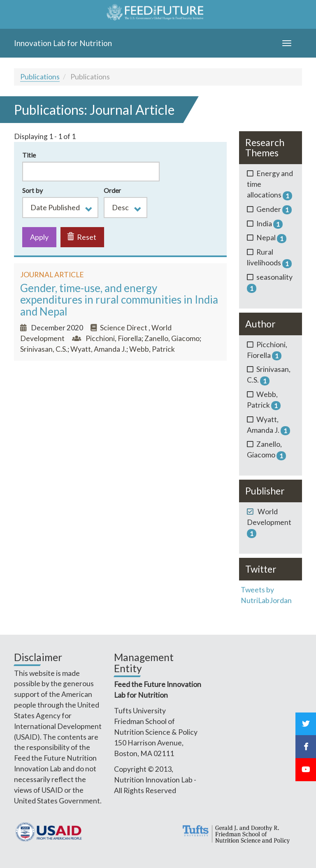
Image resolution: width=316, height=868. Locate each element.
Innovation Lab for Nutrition (63, 43)
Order (112, 190)
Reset (82, 237)
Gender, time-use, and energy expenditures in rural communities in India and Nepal (119, 300)
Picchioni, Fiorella (114, 338)
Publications (40, 77)
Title (29, 155)
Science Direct (124, 328)
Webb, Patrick (152, 349)
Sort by (33, 190)
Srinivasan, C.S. (44, 349)
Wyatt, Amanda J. (98, 349)
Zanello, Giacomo (172, 338)
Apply (39, 237)
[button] (60, 207)
